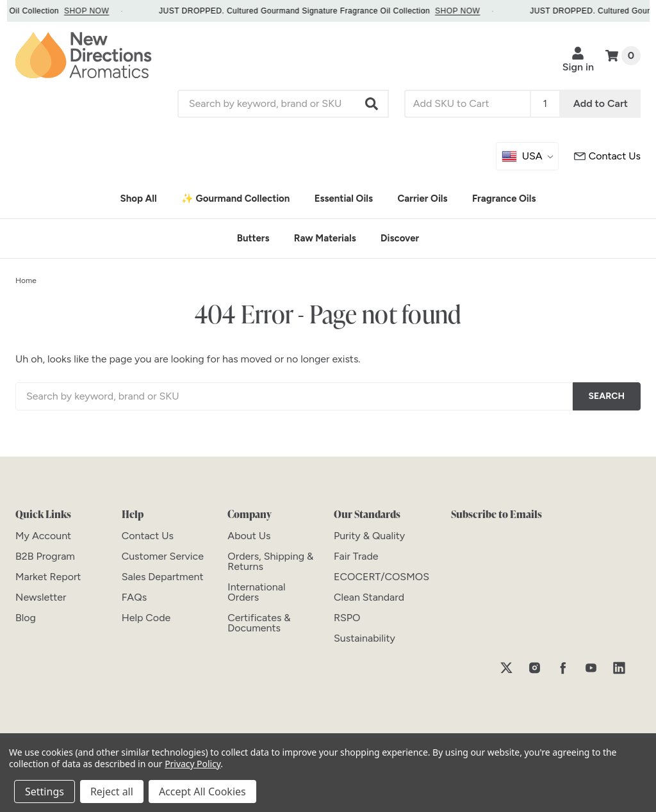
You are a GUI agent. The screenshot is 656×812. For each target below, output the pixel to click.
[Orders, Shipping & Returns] (270, 561)
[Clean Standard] (369, 597)
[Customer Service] (607, 156)
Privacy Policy (193, 764)
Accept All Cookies (202, 792)
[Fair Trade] (356, 556)
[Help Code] (146, 618)
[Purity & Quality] (369, 536)
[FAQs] (134, 597)
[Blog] (26, 618)
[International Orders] (256, 592)
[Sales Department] (163, 577)
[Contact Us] (148, 536)
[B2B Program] (45, 556)
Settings (45, 792)
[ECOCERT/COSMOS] (381, 577)
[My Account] (43, 536)
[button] (372, 104)
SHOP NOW (97, 11)
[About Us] (249, 536)
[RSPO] (347, 618)
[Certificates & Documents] (259, 623)
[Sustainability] (365, 638)
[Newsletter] (41, 597)
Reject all (112, 792)
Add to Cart (601, 103)
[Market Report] (48, 577)
